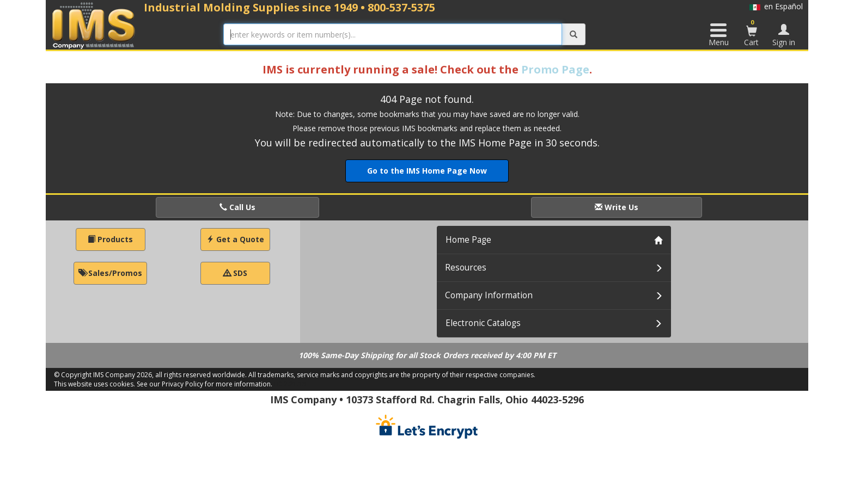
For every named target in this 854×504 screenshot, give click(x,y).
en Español (776, 6)
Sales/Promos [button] (110, 273)
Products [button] (110, 239)
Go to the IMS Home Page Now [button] (427, 171)
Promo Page (555, 69)
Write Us (617, 207)
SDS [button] (235, 273)
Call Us (237, 207)
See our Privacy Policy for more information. (205, 384)
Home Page (468, 240)
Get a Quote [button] (235, 239)
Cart (752, 33)
